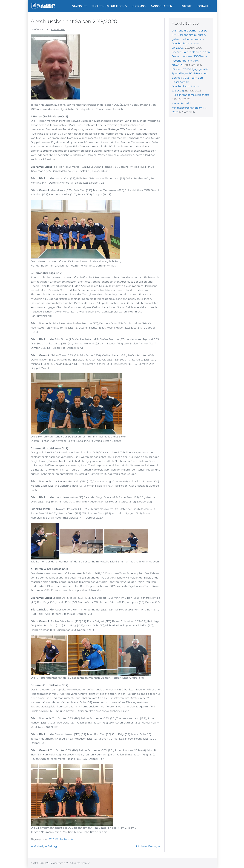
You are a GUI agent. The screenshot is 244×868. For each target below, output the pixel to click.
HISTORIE (186, 6)
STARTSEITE (80, 6)
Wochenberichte (64, 839)
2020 (51, 839)
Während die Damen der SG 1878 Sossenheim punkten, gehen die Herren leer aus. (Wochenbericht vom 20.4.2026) (189, 39)
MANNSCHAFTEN (162, 6)
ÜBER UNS (139, 6)
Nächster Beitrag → (148, 846)
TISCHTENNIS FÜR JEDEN (110, 6)
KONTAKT (204, 6)
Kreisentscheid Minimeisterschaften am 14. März (189, 108)
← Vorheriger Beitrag (44, 846)
